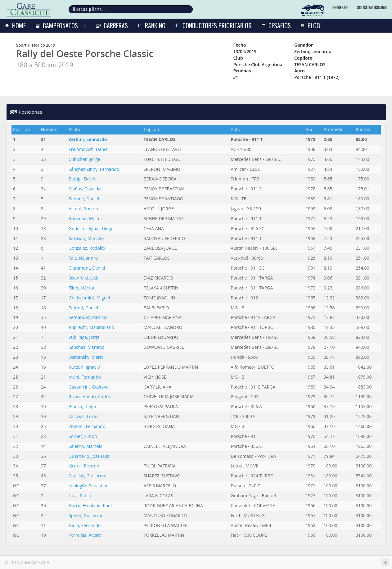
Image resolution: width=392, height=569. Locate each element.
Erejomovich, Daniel (89, 149)
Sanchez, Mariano (86, 347)
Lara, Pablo (80, 496)
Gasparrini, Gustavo (89, 387)
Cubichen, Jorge (84, 159)
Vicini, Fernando (85, 377)
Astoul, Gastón (83, 209)
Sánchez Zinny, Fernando (94, 169)
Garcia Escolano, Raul (90, 505)
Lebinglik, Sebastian (89, 486)
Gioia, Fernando (85, 525)
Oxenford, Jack (83, 278)
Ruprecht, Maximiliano (91, 327)
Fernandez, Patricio (88, 317)
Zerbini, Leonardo (88, 139)
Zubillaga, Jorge (84, 337)
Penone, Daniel (84, 199)
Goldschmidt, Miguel (89, 298)
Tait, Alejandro (83, 258)
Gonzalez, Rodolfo (87, 248)
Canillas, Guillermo (88, 476)
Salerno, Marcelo (86, 446)
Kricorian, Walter (86, 218)
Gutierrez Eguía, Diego (91, 228)
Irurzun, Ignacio (84, 367)
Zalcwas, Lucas (83, 416)
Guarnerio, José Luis (89, 456)
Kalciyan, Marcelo (86, 238)
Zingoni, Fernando (87, 426)
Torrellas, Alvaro (85, 535)
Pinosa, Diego (82, 406)
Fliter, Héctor (82, 288)
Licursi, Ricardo (84, 466)
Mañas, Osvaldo (85, 189)
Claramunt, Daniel (87, 268)
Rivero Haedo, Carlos (90, 396)
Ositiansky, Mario (86, 357)
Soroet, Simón (83, 436)
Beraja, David (82, 179)
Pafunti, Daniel (83, 308)
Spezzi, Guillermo (86, 515)
